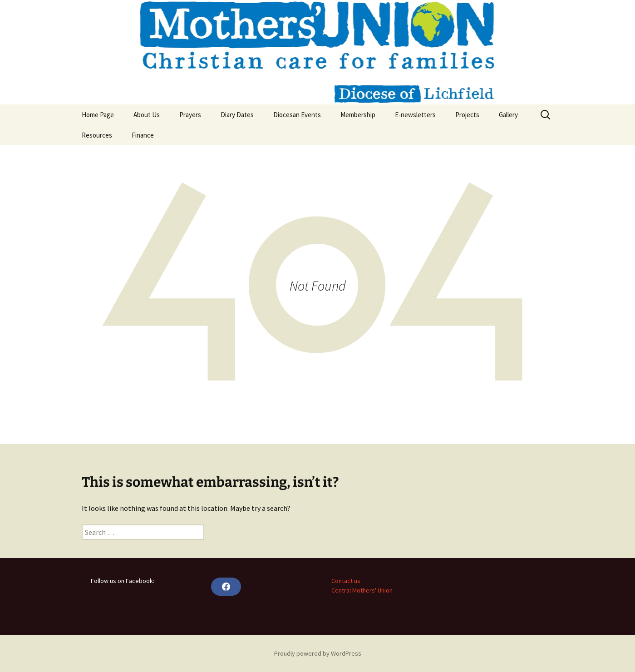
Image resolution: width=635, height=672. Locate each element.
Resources (97, 135)
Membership (358, 115)
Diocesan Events (297, 115)
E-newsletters (415, 115)
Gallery (508, 115)
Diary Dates (237, 115)
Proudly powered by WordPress (318, 653)
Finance (143, 135)
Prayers (190, 115)
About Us (147, 115)
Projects (467, 115)
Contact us (346, 581)
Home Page (98, 115)
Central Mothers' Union (362, 590)
